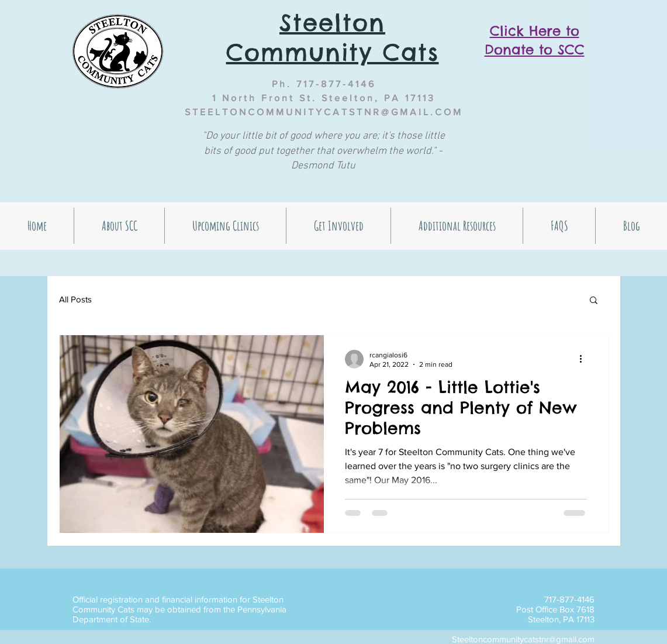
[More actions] (585, 359)
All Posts (75, 299)
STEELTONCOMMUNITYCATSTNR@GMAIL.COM (324, 112)
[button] (594, 301)
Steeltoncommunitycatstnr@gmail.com (523, 639)
